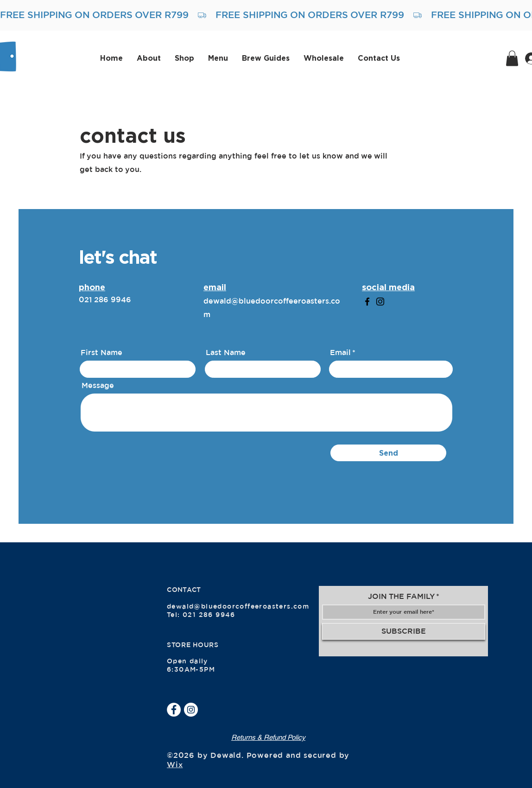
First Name (101, 353)
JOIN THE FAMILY (401, 597)
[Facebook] (367, 302)
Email (340, 353)
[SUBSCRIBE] (404, 631)
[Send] (388, 453)
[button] (512, 58)
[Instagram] (380, 302)
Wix (175, 765)
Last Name (226, 353)
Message (98, 386)
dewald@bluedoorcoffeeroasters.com (238, 607)
